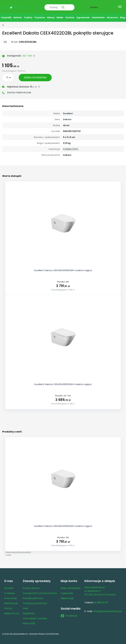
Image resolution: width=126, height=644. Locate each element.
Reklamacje (11, 601)
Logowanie (67, 591)
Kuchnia (70, 15)
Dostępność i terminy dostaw (40, 591)
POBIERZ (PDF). (71, 147)
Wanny (51, 15)
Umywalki (6, 15)
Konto (94, 5)
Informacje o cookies (35, 616)
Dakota (67, 117)
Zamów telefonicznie (19, 90)
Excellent (68, 111)
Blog (123, 15)
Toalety (28, 15)
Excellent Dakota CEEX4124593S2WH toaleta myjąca (63, 382)
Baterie (18, 15)
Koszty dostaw (31, 586)
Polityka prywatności (35, 601)
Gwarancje (11, 596)
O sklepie (9, 591)
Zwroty (8, 606)
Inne (25, 606)
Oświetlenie (98, 15)
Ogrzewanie (83, 15)
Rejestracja (67, 596)
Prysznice (40, 15)
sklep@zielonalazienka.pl (107, 609)
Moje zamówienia (71, 586)
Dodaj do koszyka (36, 75)
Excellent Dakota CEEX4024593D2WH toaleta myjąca (63, 268)
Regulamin (29, 611)
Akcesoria (112, 15)
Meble (60, 15)
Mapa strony (12, 611)
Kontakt (9, 586)
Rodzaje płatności (33, 596)
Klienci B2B (29, 621)
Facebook (69, 613)
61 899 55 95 (101, 600)
